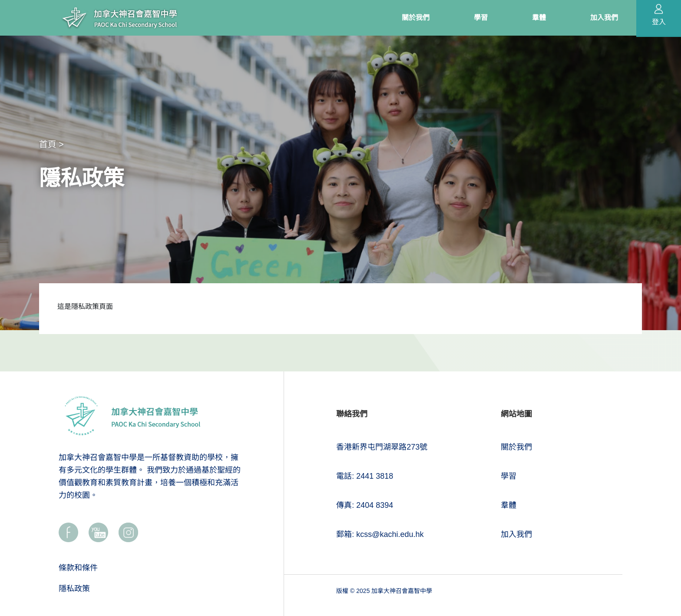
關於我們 (516, 447)
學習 (509, 476)
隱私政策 (74, 589)
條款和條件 (78, 568)
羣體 (509, 505)
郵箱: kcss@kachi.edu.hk (380, 534)
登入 (659, 22)
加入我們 (516, 534)
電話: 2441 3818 (365, 476)
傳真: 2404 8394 (365, 505)
